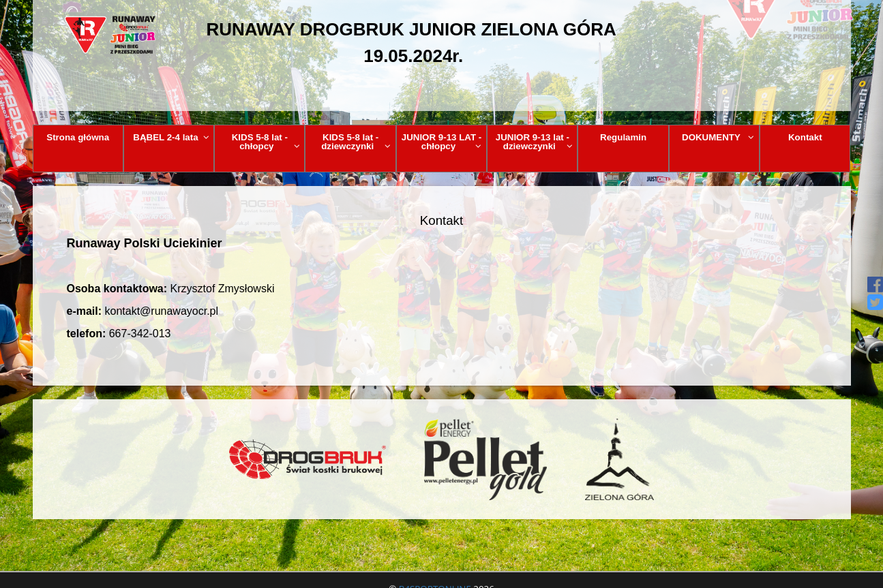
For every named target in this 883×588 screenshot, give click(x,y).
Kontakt (805, 137)
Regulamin (623, 137)
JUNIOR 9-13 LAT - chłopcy (442, 142)
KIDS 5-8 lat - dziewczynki (356, 142)
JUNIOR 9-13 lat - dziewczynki (534, 142)
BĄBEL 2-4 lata (171, 137)
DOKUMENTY (718, 137)
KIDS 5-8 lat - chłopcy (266, 142)
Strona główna (78, 137)
